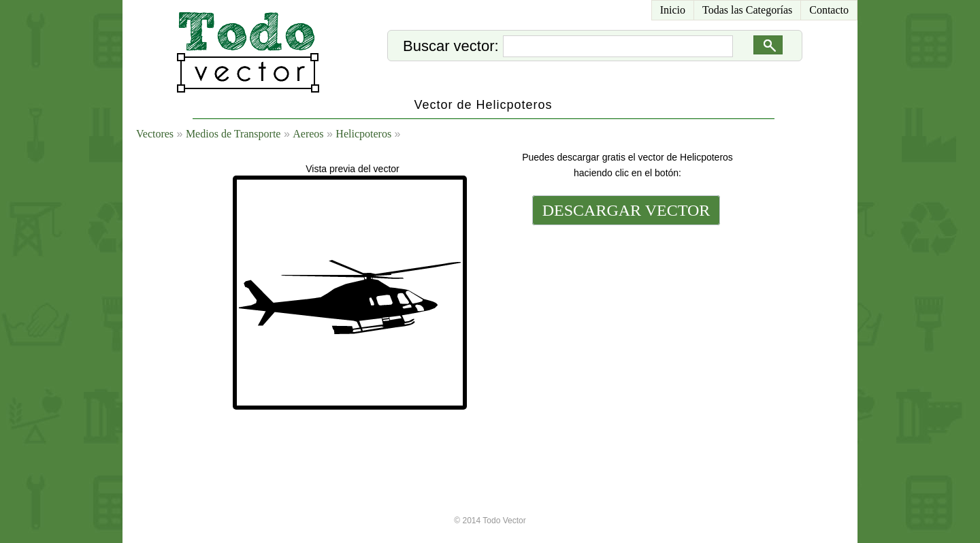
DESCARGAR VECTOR (626, 210)
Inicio (673, 10)
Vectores (155, 134)
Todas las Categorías (747, 10)
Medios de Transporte (233, 134)
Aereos (308, 134)
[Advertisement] (625, 321)
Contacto (829, 10)
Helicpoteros (363, 134)
